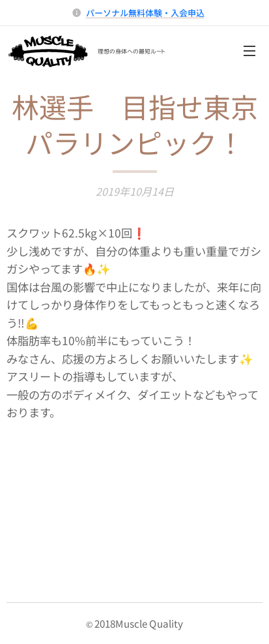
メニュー (249, 51)
